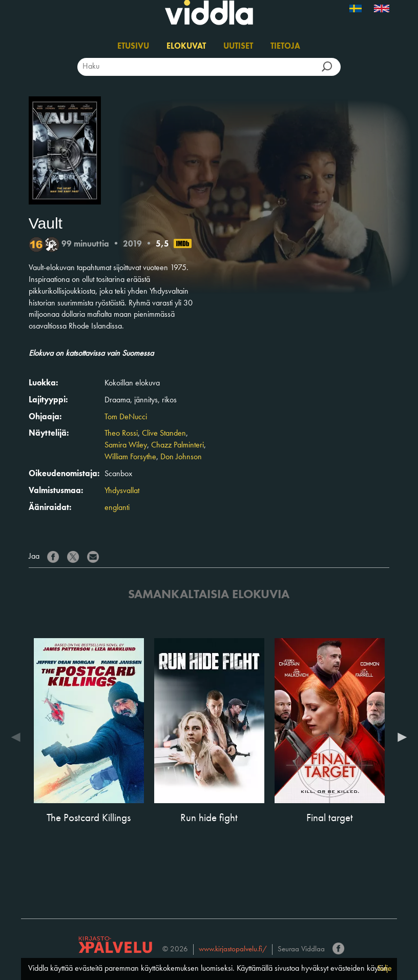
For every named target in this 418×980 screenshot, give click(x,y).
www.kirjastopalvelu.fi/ (233, 950)
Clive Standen (164, 434)
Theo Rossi (121, 434)
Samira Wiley (126, 445)
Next (400, 737)
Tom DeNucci (126, 417)
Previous (18, 737)
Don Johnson (181, 457)
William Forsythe (130, 457)
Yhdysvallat (122, 491)
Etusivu (133, 47)
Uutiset (238, 47)
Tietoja (285, 47)
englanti (117, 508)
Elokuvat (186, 47)
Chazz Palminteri (177, 445)
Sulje (384, 969)
